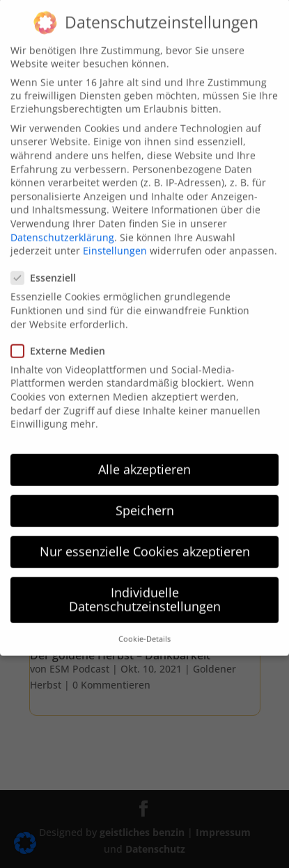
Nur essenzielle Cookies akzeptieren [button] (145, 537)
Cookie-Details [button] (144, 625)
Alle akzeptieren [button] (144, 455)
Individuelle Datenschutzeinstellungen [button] (145, 585)
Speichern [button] (145, 496)
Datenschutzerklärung (62, 222)
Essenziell (49, 263)
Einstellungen (115, 236)
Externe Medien (64, 336)
